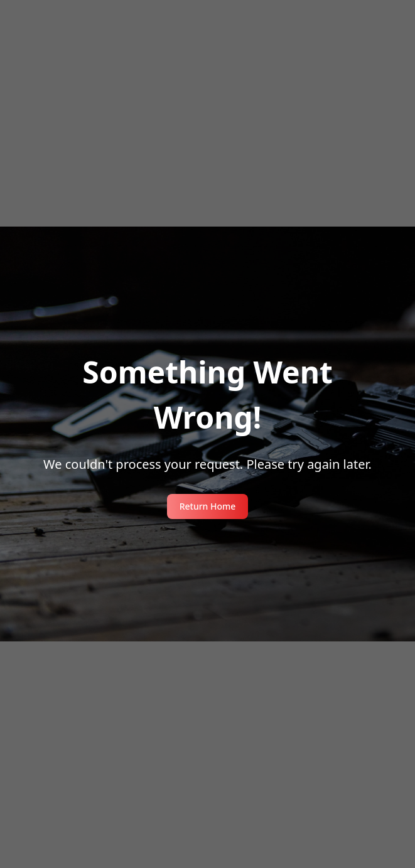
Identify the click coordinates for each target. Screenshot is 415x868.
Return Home (208, 506)
